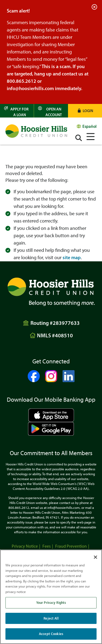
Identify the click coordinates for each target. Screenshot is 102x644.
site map (72, 258)
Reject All (51, 618)
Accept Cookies (51, 634)
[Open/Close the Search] (79, 138)
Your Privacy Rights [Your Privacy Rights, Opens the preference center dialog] (51, 602)
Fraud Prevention (71, 546)
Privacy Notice (25, 546)
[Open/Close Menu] (91, 136)
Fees (47, 546)
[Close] (95, 557)
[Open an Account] (51, 111)
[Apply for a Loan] (17, 111)
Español (89, 126)
